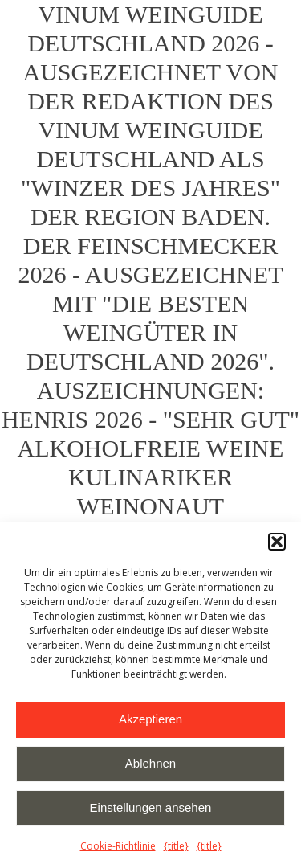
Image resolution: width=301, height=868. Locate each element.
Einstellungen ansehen (151, 807)
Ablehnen (150, 763)
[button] (277, 542)
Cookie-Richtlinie (118, 846)
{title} (176, 846)
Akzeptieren (150, 719)
